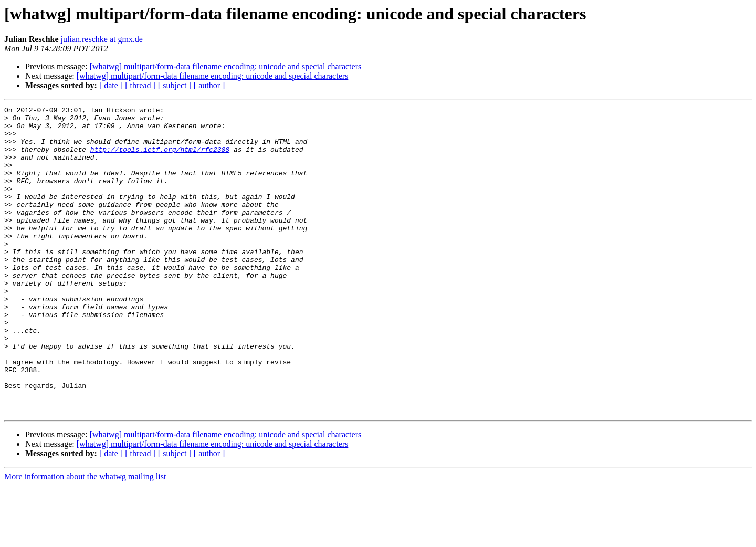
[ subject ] (175, 85)
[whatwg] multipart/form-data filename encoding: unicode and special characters (226, 66)
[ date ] (111, 85)
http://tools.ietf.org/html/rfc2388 (160, 159)
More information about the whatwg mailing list (85, 538)
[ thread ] (140, 85)
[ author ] (209, 85)
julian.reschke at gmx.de (102, 39)
